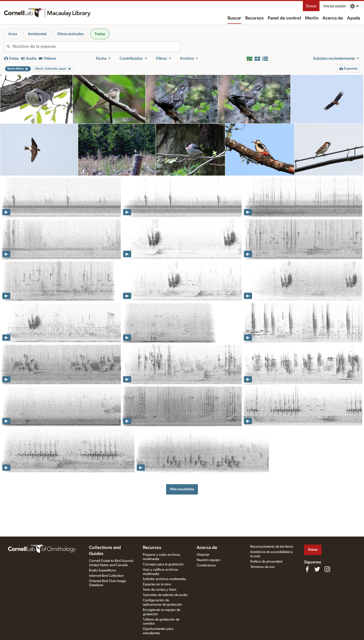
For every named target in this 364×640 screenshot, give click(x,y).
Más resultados (182, 489)
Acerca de (333, 18)
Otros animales (71, 34)
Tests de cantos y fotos (160, 590)
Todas (100, 34)
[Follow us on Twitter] (317, 569)
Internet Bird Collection (106, 576)
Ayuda (354, 18)
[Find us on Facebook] (307, 569)
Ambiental (37, 34)
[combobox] (96, 47)
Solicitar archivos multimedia (164, 579)
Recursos (254, 18)
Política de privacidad (266, 562)
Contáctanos (206, 565)
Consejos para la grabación (163, 564)
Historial (203, 555)
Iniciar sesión (335, 6)
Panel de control (284, 18)
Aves (13, 34)
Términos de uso (263, 567)
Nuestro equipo (208, 560)
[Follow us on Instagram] (327, 569)
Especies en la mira (157, 584)
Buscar (234, 18)
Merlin (312, 18)
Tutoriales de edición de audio (165, 595)
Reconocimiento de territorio (272, 547)
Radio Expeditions (103, 570)
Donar (311, 6)
